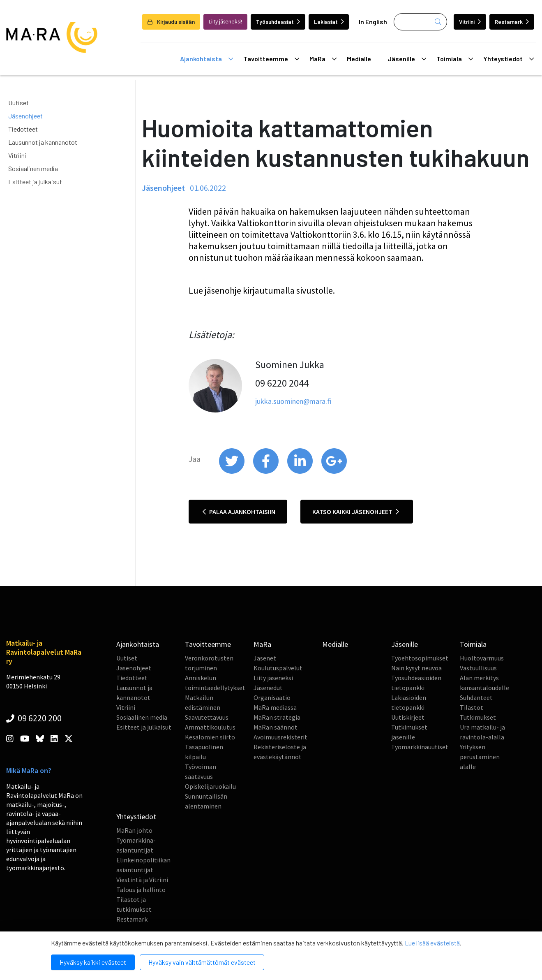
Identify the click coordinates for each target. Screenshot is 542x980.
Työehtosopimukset (420, 658)
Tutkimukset (478, 717)
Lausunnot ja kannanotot (43, 142)
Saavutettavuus (207, 717)
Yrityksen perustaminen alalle (480, 757)
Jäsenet (265, 658)
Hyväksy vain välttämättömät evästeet (202, 962)
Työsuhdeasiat (278, 22)
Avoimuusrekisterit (280, 737)
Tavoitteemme (271, 59)
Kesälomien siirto (210, 737)
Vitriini (470, 22)
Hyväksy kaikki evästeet (93, 962)
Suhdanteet (476, 697)
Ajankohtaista (206, 59)
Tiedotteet (23, 129)
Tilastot (472, 707)
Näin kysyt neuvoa (416, 668)
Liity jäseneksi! (225, 22)
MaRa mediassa (275, 707)
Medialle (359, 59)
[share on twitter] (232, 472)
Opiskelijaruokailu (210, 786)
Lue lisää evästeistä (432, 943)
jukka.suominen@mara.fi (293, 401)
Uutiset (18, 103)
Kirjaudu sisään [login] (171, 22)
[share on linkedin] (301, 472)
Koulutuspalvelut (278, 668)
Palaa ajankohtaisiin (239, 512)
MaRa (323, 59)
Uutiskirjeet (408, 717)
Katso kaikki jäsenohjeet (356, 512)
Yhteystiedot (509, 59)
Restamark (512, 22)
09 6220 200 (34, 718)
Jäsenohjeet (25, 116)
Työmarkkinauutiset (420, 747)
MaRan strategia (277, 717)
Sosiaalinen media (33, 168)
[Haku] (420, 22)
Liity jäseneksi (273, 678)
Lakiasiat (329, 22)
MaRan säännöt (276, 727)
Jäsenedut (268, 688)
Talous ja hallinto (141, 890)
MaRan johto (134, 830)
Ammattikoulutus (210, 727)
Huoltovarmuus (482, 658)
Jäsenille (407, 59)
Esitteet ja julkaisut (35, 182)
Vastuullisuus (478, 668)
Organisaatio (272, 697)
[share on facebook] (266, 472)
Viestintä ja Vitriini (142, 880)
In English (373, 22)
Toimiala (455, 59)
